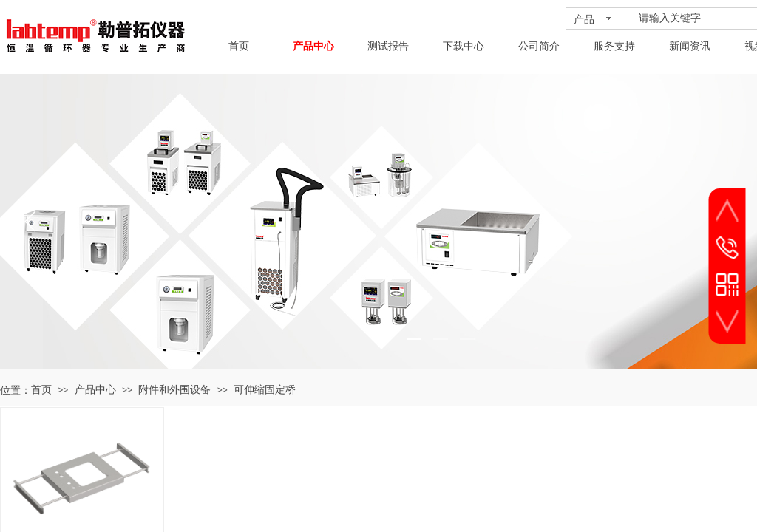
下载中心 (464, 46)
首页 (239, 46)
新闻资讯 (690, 46)
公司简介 (539, 46)
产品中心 (313, 46)
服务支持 (614, 46)
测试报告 (388, 46)
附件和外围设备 (174, 390)
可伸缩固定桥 (265, 390)
